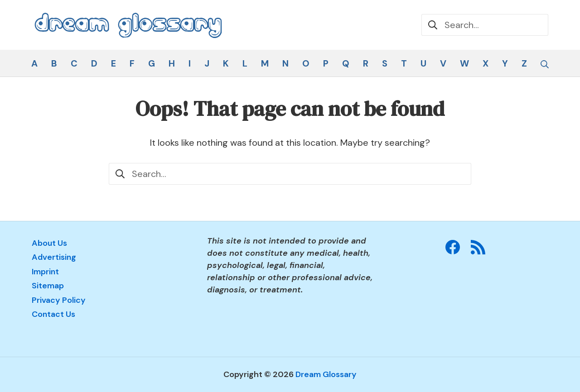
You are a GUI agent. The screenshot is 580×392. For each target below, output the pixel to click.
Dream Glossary (326, 374)
